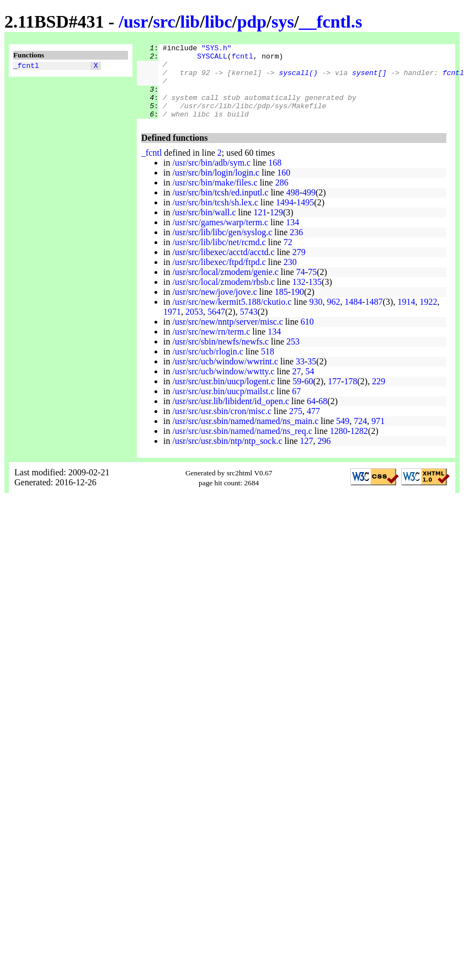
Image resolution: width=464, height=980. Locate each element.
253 (293, 356)
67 (296, 406)
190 (297, 307)
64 (311, 416)
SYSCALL (212, 59)
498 (293, 207)
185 (281, 307)
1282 (359, 446)
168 (275, 178)
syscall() (298, 79)
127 (307, 456)
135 (315, 297)
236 (296, 247)
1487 (374, 317)
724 (360, 436)
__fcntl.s (331, 22)
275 (296, 426)
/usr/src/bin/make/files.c (215, 197)
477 (313, 426)
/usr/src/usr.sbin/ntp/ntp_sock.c (227, 456)
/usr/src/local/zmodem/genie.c (225, 287)
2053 (194, 327)
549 (343, 436)
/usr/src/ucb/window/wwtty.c (223, 386)
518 (268, 366)
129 (276, 227)
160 (284, 187)
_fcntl (26, 67)
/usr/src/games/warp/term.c (220, 237)
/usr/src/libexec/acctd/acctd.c (223, 267)
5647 (216, 327)
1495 (305, 217)
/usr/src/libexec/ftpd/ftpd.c (219, 277)
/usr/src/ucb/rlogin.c (207, 366)
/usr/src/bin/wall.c (204, 227)
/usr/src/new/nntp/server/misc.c (227, 337)
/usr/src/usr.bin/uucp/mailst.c (223, 406)
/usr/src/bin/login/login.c (216, 187)
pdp (252, 22)
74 (301, 287)
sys (283, 22)
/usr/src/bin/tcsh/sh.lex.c (215, 217)
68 (323, 416)
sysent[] (369, 79)
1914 (406, 317)
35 (312, 376)
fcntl (242, 59)
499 (309, 207)
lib (190, 22)
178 (351, 396)
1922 (428, 317)
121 (260, 227)
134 (292, 237)
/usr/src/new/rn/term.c (211, 346)
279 (299, 267)
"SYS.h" (217, 49)
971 (378, 436)
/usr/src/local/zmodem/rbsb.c (223, 297)
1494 (285, 217)
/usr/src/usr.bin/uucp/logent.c (223, 396)
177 (334, 396)
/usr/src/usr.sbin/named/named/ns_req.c (242, 446)
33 (300, 376)
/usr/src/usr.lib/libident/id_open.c (231, 416)
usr (136, 22)
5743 (249, 327)
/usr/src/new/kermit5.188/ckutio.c (232, 317)
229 (378, 396)
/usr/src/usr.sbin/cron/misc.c (222, 426)
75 (312, 287)
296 (324, 456)
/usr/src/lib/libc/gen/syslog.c (222, 247)
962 (333, 317)
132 (299, 297)
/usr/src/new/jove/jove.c (214, 307)
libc (218, 22)
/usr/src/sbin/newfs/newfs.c (220, 356)
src (164, 22)
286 (282, 197)
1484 (353, 317)
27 (297, 386)
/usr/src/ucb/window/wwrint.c (225, 376)
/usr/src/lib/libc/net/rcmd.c (219, 257)
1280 (339, 446)
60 (309, 396)
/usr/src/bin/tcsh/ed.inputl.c (220, 207)
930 (316, 317)
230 (290, 277)
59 (297, 396)
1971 (172, 327)
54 (310, 386)
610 (307, 337)
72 (288, 257)
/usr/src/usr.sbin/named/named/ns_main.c (245, 436)
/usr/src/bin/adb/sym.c (211, 178)
